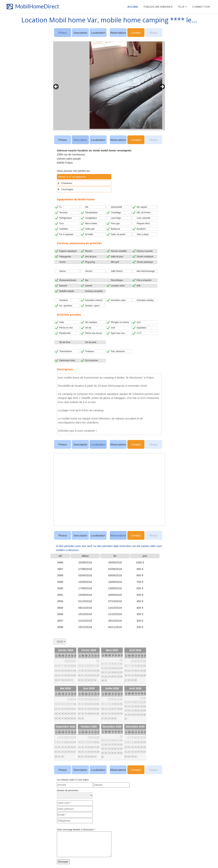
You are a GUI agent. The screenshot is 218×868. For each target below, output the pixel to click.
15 (66, 671)
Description (80, 33)
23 (69, 675)
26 (56, 680)
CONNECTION (201, 7)
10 (72, 666)
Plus (182, 7)
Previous (55, 86)
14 (63, 671)
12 (56, 671)
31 (72, 680)
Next (161, 86)
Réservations (118, 33)
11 (75, 666)
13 (59, 671)
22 (66, 675)
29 (66, 680)
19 (56, 675)
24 (72, 675)
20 (59, 675)
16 (69, 671)
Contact (136, 33)
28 (63, 680)
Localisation (98, 33)
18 (75, 671)
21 (63, 675)
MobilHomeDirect (32, 7)
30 (69, 680)
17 (72, 671)
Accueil (133, 7)
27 (59, 680)
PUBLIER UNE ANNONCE (158, 7)
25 (75, 675)
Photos (63, 140)
